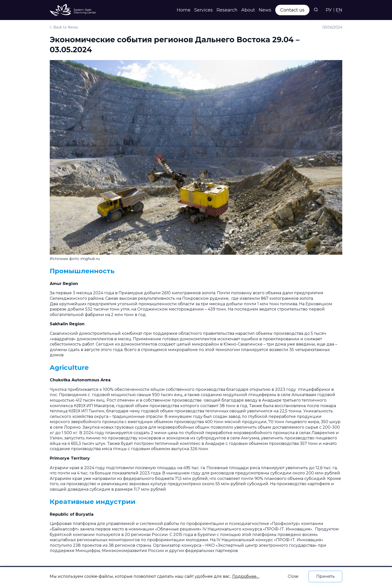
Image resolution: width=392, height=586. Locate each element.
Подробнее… (246, 576)
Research (227, 10)
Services (203, 10)
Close (293, 576)
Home (184, 10)
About (248, 10)
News (265, 10)
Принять (325, 576)
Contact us (292, 10)
